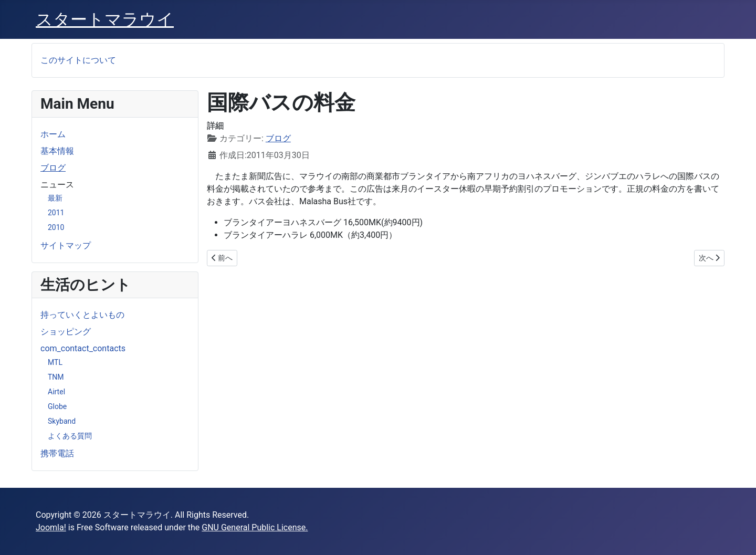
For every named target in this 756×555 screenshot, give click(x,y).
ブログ (53, 168)
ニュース (57, 185)
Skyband (62, 421)
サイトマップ (66, 245)
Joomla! (51, 527)
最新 (55, 198)
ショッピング (66, 332)
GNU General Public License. (255, 527)
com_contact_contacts (83, 348)
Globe (57, 406)
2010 (56, 227)
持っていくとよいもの (82, 315)
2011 (56, 213)
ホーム (53, 134)
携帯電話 (57, 453)
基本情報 (57, 151)
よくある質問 (70, 436)
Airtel (56, 392)
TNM (56, 377)
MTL (55, 362)
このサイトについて (78, 60)
